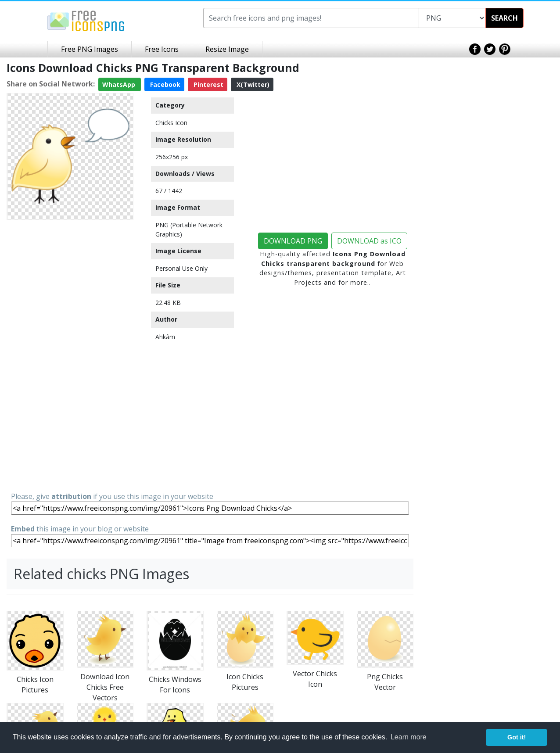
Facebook (164, 84)
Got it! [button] (517, 737)
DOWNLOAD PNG (293, 241)
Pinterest (208, 84)
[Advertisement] (70, 355)
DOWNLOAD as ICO (369, 241)
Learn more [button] (409, 737)
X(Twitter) (252, 84)
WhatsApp (120, 84)
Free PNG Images (90, 49)
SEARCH (504, 18)
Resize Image (227, 49)
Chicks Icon (171, 123)
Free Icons (162, 49)
